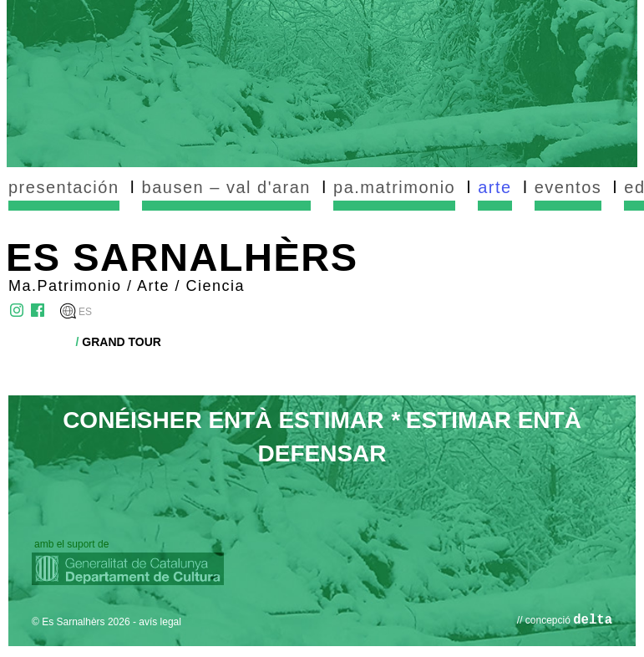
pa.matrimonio (394, 187)
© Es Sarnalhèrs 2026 (81, 622)
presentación (64, 187)
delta (593, 620)
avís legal (160, 622)
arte (494, 187)
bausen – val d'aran (226, 187)
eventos (568, 187)
